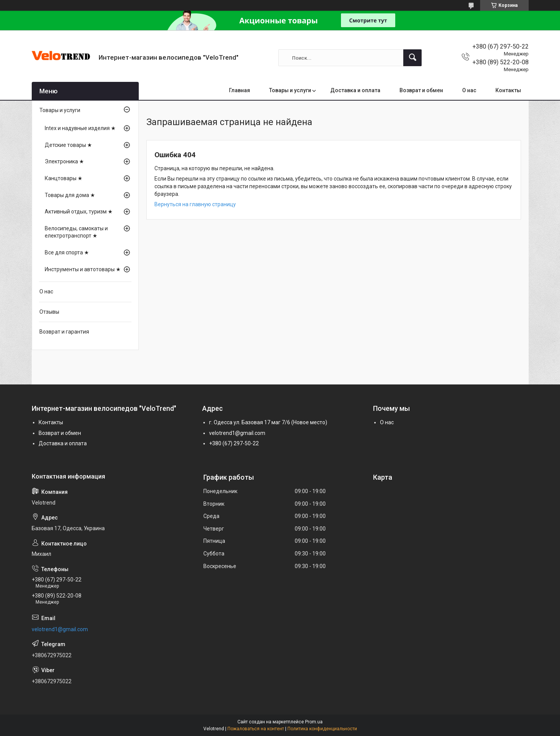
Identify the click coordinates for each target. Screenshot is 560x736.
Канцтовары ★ (64, 178)
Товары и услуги (290, 90)
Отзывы (49, 312)
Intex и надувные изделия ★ (80, 128)
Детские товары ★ (68, 145)
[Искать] (412, 58)
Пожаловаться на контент (256, 729)
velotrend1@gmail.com (237, 433)
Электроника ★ (64, 161)
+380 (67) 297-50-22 (234, 443)
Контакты (508, 90)
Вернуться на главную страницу (195, 204)
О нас (469, 90)
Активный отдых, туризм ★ (79, 212)
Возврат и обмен (421, 90)
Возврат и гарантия (64, 332)
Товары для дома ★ (70, 195)
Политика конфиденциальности (322, 729)
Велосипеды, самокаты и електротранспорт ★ (76, 232)
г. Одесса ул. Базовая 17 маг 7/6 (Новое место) (268, 422)
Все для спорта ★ (67, 252)
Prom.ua (314, 722)
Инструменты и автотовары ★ (83, 269)
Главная (239, 90)
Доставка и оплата (355, 90)
